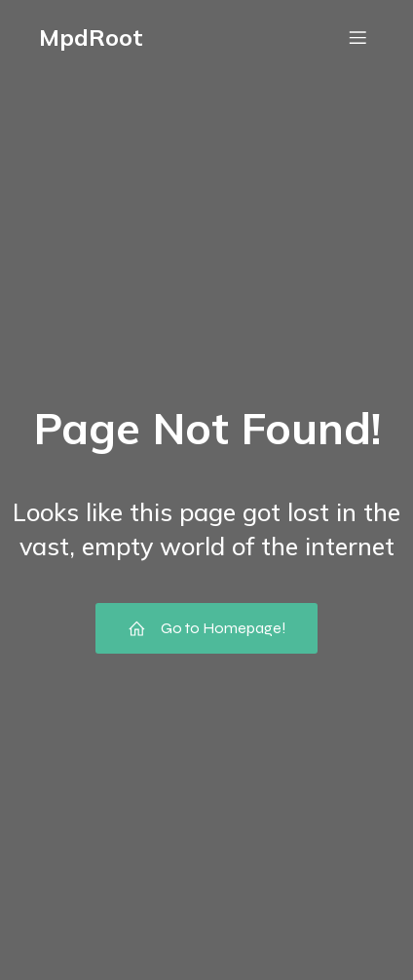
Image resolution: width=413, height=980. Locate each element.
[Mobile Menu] (357, 37)
